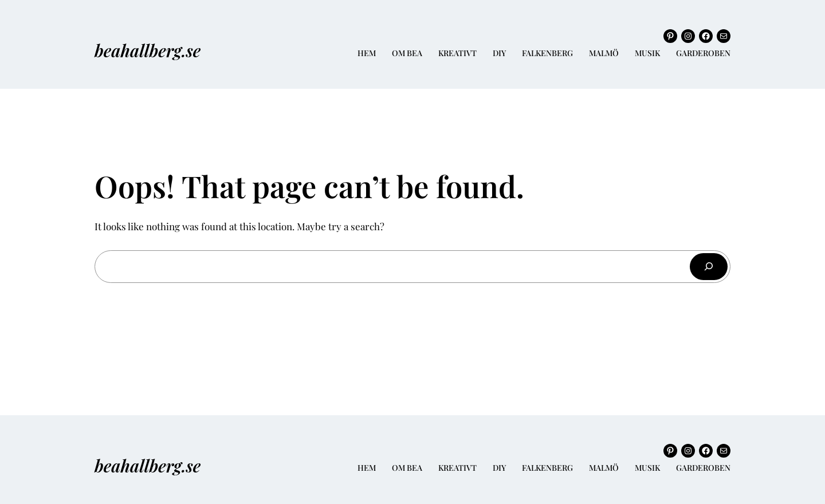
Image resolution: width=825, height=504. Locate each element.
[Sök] (709, 267)
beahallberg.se (148, 50)
